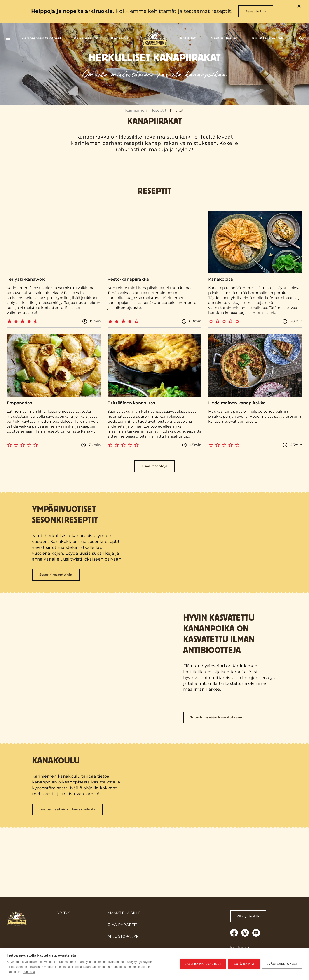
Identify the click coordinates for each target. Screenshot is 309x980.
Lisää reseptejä (155, 466)
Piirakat (177, 110)
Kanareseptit (86, 38)
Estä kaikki (244, 964)
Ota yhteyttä (248, 916)
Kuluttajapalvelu (268, 38)
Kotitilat (188, 38)
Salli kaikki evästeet (203, 964)
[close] (299, 7)
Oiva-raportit (122, 925)
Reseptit (159, 110)
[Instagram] (245, 933)
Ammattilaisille (124, 913)
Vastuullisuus (224, 38)
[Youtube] (256, 933)
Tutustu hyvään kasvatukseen (216, 737)
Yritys (64, 913)
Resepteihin (256, 11)
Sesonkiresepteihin (56, 584)
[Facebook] (234, 933)
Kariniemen (136, 110)
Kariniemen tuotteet (41, 38)
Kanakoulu (121, 38)
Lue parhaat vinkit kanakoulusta (68, 847)
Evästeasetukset (282, 964)
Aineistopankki (124, 936)
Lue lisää (29, 972)
